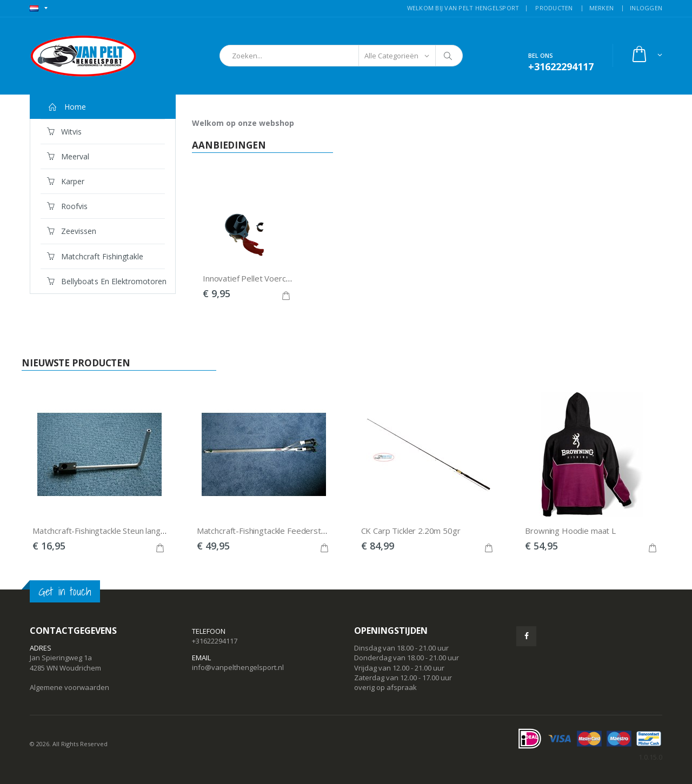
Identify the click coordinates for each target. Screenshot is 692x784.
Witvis (64, 132)
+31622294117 (215, 641)
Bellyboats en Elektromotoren (106, 281)
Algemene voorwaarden (69, 687)
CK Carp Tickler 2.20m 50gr (411, 531)
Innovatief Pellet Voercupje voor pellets (275, 278)
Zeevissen (72, 231)
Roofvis (67, 206)
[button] (646, 55)
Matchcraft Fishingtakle (95, 256)
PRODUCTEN (554, 8)
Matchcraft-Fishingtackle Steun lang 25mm (109, 531)
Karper (66, 181)
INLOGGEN (646, 8)
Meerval (68, 156)
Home (66, 107)
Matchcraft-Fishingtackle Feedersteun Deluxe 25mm (292, 531)
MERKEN (602, 8)
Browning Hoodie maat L (570, 531)
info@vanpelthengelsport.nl (238, 667)
